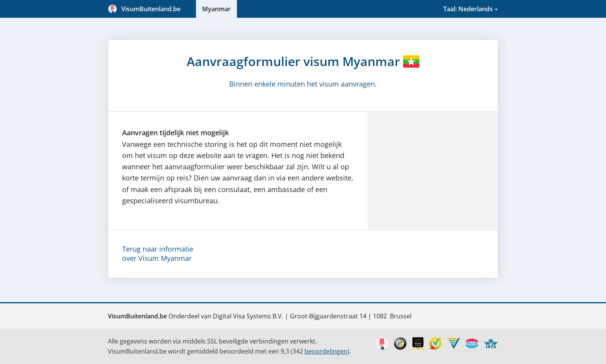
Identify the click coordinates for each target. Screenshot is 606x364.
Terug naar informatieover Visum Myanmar (158, 253)
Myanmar (216, 9)
